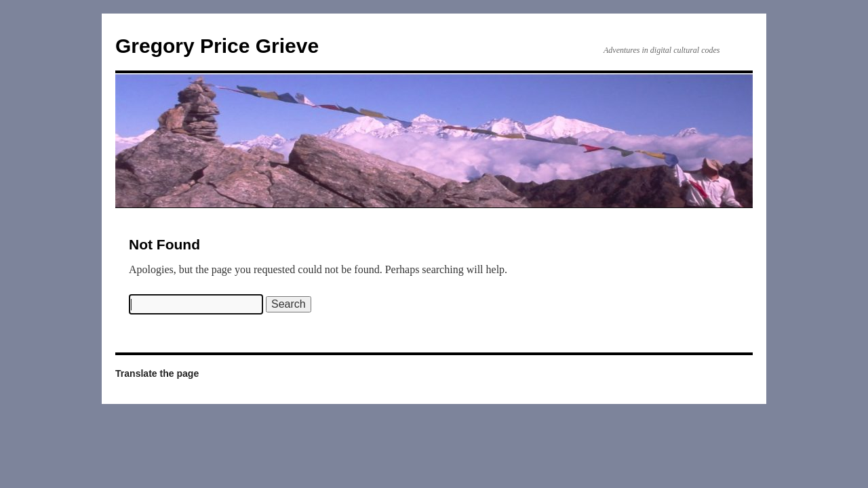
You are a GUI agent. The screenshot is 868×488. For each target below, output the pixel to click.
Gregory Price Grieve (217, 46)
